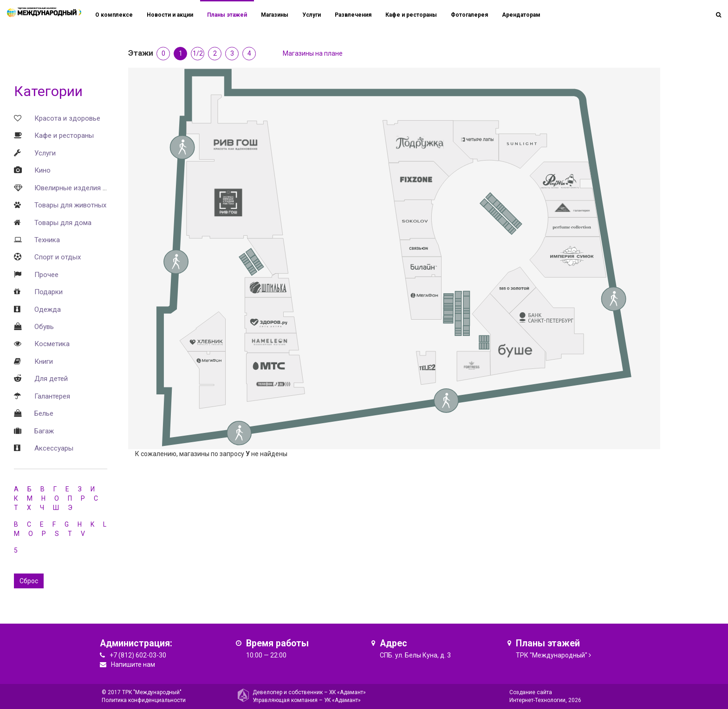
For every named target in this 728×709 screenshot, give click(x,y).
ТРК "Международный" (552, 655)
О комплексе (114, 15)
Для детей (51, 379)
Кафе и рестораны (64, 135)
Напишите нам (133, 664)
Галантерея (52, 396)
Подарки (49, 292)
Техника (47, 240)
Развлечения (353, 15)
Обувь (44, 327)
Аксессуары (54, 448)
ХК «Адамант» (348, 692)
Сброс (29, 581)
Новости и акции (170, 15)
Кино (42, 170)
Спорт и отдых (58, 257)
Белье (44, 413)
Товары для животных (70, 205)
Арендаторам (521, 15)
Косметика (52, 344)
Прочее (46, 275)
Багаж (44, 431)
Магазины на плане (313, 53)
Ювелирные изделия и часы (79, 188)
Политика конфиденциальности (144, 700)
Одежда (48, 309)
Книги (44, 361)
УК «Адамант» (342, 700)
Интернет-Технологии (537, 700)
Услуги (45, 153)
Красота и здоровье (67, 118)
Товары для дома (63, 223)
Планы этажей (227, 15)
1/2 (198, 53)
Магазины (275, 15)
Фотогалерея (469, 15)
